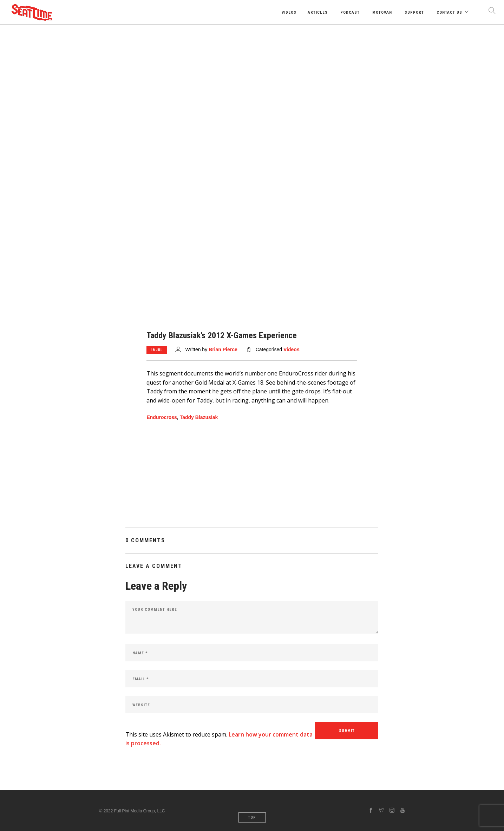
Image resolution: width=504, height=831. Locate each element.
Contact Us (449, 12)
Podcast (349, 12)
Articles (318, 12)
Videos (288, 12)
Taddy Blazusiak (199, 417)
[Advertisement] (252, 77)
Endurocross (162, 417)
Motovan (381, 12)
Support (414, 12)
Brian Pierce (223, 349)
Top (252, 817)
